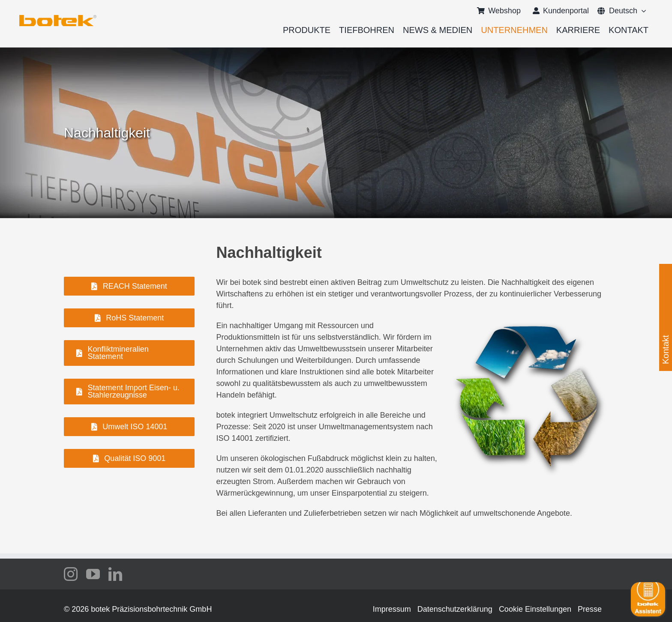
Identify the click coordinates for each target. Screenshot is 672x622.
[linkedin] (115, 574)
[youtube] (93, 574)
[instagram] (71, 574)
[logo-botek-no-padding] (58, 18)
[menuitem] (617, 11)
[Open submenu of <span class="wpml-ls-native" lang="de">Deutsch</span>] (642, 11)
